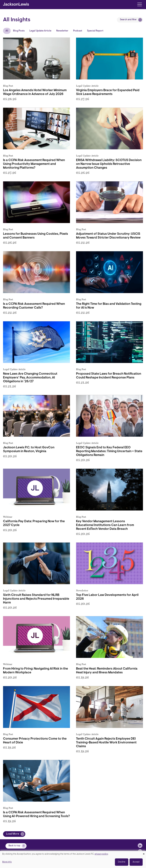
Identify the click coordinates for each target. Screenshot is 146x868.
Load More (13, 834)
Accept (136, 862)
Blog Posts (19, 31)
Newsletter (62, 31)
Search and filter (128, 20)
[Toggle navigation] (140, 4)
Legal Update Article (40, 31)
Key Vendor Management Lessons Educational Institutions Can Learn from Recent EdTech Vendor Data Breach (105, 525)
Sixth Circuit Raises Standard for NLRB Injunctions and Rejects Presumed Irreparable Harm (36, 599)
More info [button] (7, 862)
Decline (122, 862)
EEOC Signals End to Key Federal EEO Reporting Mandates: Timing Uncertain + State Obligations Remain (109, 451)
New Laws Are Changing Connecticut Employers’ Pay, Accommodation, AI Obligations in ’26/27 (30, 378)
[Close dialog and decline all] (144, 853)
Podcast (78, 31)
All (7, 31)
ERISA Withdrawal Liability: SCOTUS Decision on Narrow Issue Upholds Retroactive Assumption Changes (109, 164)
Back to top (14, 846)
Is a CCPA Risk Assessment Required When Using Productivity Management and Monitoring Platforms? (34, 164)
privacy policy (101, 854)
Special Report (95, 31)
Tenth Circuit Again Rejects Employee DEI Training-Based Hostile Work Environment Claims (106, 743)
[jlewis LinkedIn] (140, 846)
